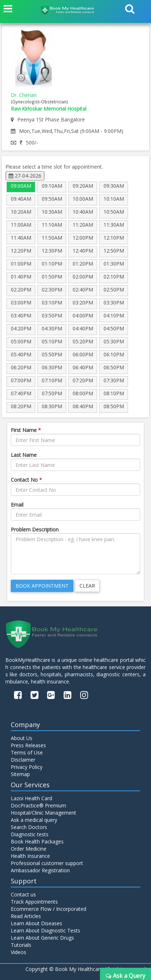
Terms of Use (27, 752)
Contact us (23, 894)
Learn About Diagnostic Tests (45, 930)
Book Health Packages (37, 841)
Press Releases (28, 745)
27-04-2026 (25, 176)
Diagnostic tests (30, 834)
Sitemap (20, 774)
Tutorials (21, 945)
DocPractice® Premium (38, 805)
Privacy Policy (27, 767)
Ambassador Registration (40, 870)
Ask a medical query (34, 820)
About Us (22, 738)
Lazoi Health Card (31, 798)
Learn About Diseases (36, 923)
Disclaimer (23, 760)
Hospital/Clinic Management (44, 813)
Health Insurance (30, 856)
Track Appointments (34, 902)
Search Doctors (29, 827)
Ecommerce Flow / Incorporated (49, 909)
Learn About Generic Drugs (42, 938)
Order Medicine (29, 849)
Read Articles (26, 916)
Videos (19, 952)
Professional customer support (47, 863)
